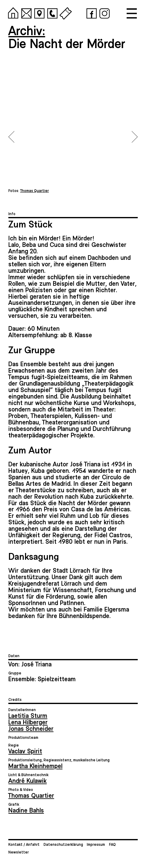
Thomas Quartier (31, 795)
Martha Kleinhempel (35, 766)
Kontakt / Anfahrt (24, 844)
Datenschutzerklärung (63, 844)
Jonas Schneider (31, 728)
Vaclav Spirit (25, 751)
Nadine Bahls (26, 810)
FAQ (112, 844)
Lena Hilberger (28, 722)
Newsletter (19, 852)
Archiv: (27, 30)
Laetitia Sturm (28, 715)
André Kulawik (27, 780)
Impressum (96, 844)
